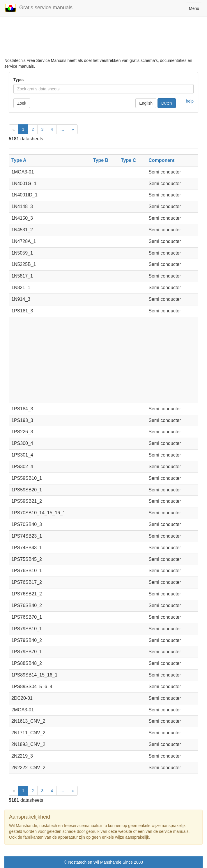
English (146, 103)
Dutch (167, 103)
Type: (19, 80)
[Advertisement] (103, 37)
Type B (101, 160)
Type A (19, 160)
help (190, 101)
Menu (195, 10)
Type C (128, 160)
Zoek (22, 103)
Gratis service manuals (39, 8)
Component (161, 160)
